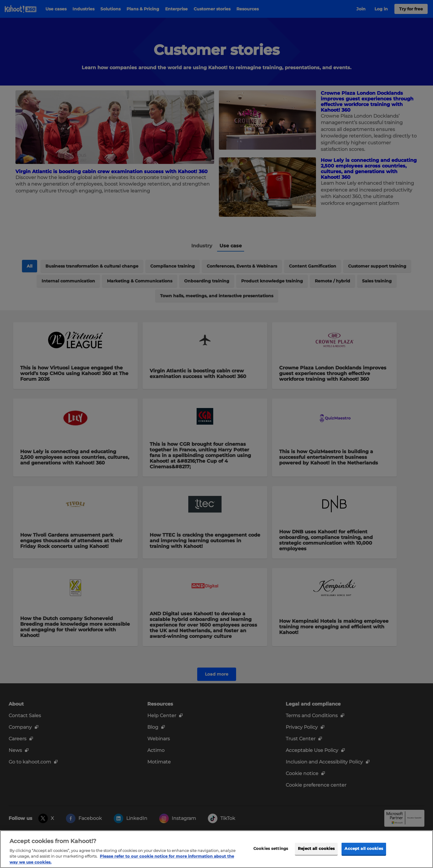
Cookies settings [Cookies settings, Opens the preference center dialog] (271, 859)
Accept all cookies (364, 859)
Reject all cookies (316, 859)
